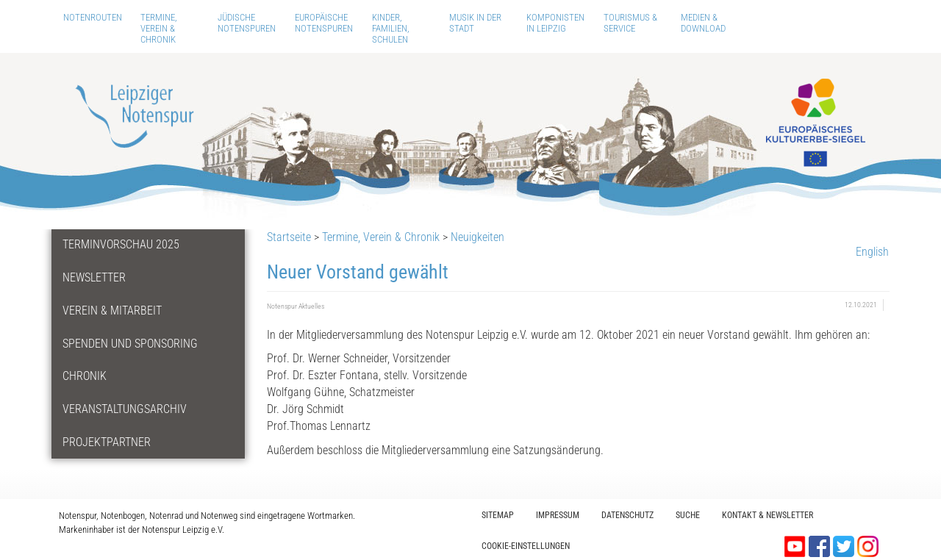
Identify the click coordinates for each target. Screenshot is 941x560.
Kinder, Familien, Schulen (391, 28)
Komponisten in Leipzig (555, 23)
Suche (688, 515)
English (872, 252)
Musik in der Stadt (475, 23)
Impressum (558, 515)
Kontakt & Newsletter (768, 515)
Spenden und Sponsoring (130, 344)
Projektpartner (107, 442)
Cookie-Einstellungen (526, 546)
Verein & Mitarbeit (112, 310)
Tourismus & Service (630, 23)
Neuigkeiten (477, 237)
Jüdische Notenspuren (247, 23)
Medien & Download (703, 23)
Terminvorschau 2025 (121, 244)
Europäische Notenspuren (324, 23)
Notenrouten (93, 17)
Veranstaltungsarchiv (125, 409)
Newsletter (94, 277)
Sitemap (498, 515)
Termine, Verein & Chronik (159, 28)
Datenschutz (627, 515)
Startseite (289, 237)
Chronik (85, 376)
